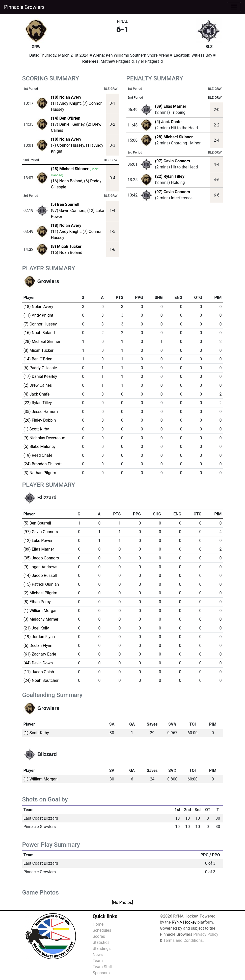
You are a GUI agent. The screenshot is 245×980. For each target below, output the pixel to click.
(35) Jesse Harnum (41, 412)
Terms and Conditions (183, 940)
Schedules (102, 930)
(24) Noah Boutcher (41, 680)
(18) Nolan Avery (38, 307)
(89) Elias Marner (171, 106)
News (98, 955)
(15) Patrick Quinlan (41, 584)
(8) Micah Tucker (38, 350)
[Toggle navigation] (234, 7)
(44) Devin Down (38, 663)
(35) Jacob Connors (41, 558)
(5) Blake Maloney (39, 447)
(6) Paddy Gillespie (40, 368)
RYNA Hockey (184, 922)
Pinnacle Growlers (24, 7)
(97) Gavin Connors (68, 211)
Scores (99, 936)
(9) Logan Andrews (40, 567)
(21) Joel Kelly (36, 628)
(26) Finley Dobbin (40, 420)
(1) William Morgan (40, 611)
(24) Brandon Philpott (43, 464)
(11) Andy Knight (66, 103)
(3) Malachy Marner (41, 619)
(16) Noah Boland (67, 181)
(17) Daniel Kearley (68, 124)
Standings (102, 949)
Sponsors (101, 973)
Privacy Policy (206, 934)
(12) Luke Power (38, 541)
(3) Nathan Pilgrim (40, 473)
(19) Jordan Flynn (39, 637)
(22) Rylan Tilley (170, 176)
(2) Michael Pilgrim (40, 593)
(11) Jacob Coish (39, 672)
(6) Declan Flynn (38, 646)
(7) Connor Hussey (68, 145)
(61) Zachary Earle (40, 654)
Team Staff (103, 967)
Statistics (101, 942)
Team (98, 961)
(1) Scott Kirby (36, 429)
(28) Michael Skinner (174, 137)
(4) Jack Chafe (168, 122)
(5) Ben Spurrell (37, 523)
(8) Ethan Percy (37, 602)
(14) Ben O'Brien (38, 359)
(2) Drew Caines (38, 385)
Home (98, 924)
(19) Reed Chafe (38, 455)
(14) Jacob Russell (40, 575)
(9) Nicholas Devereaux (44, 438)
